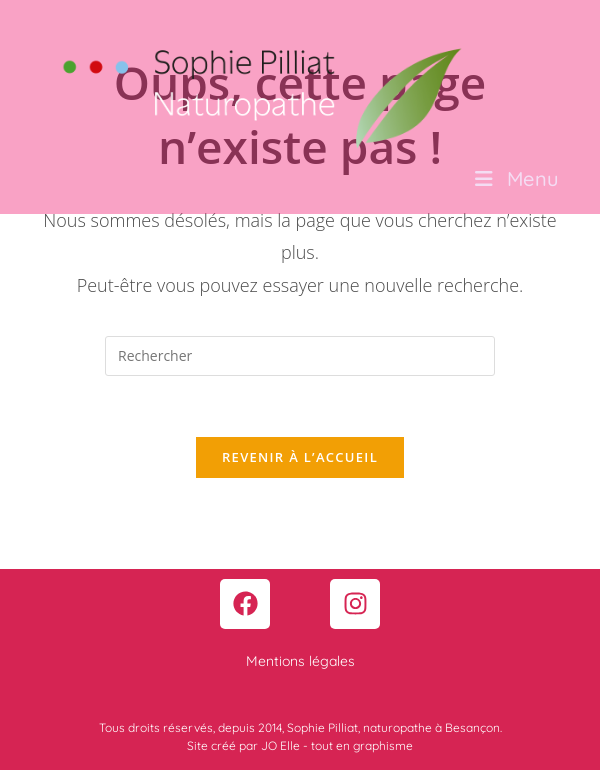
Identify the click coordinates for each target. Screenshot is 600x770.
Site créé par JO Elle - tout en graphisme (300, 745)
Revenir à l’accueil (300, 457)
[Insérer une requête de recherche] (300, 356)
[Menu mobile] (517, 178)
